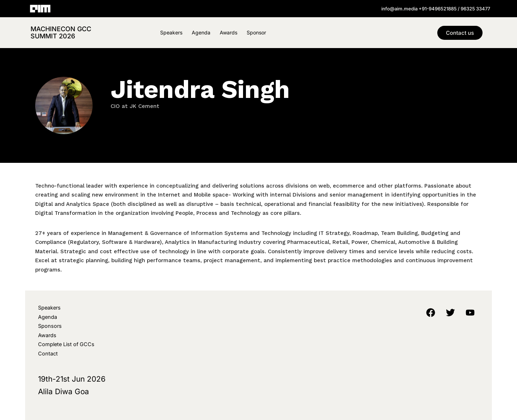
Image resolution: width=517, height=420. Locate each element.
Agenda (201, 32)
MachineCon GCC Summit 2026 (61, 32)
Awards (229, 32)
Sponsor (256, 32)
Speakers (171, 32)
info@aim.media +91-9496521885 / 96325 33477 (436, 9)
